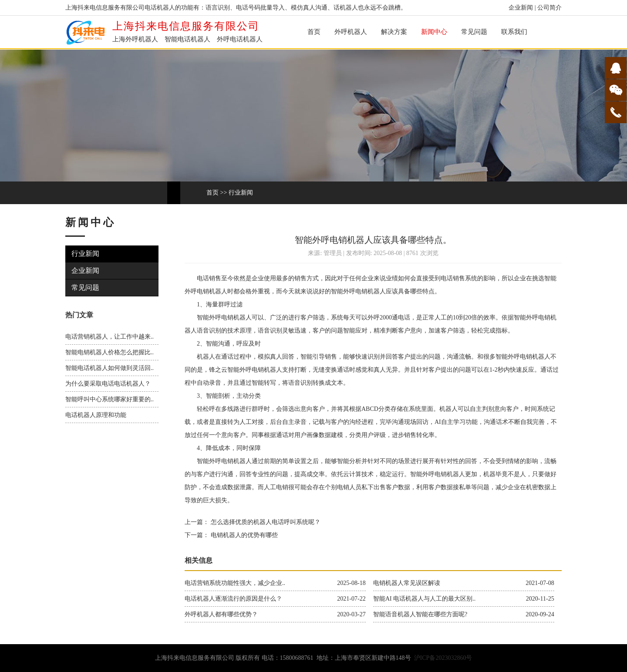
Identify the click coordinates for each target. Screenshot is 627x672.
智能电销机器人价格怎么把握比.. (110, 352)
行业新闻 (241, 193)
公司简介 (549, 8)
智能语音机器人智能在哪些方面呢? (420, 614)
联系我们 (514, 32)
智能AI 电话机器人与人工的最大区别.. (424, 599)
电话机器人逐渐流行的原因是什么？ (233, 599)
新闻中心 (434, 32)
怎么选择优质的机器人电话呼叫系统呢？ (265, 522)
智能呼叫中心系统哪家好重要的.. (110, 399)
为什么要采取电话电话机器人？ (108, 384)
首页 (314, 32)
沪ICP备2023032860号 (443, 658)
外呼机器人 (351, 32)
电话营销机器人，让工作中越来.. (110, 337)
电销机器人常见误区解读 (407, 583)
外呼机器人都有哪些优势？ (221, 614)
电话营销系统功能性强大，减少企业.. (235, 583)
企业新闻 (521, 8)
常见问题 (474, 32)
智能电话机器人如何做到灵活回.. (110, 368)
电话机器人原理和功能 (96, 415)
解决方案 (394, 32)
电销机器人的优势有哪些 (243, 535)
